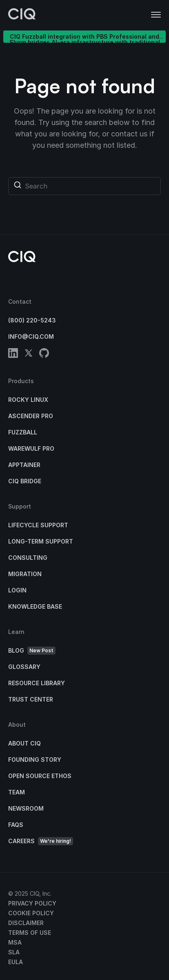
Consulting (28, 558)
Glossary (24, 667)
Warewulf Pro (31, 448)
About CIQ (24, 743)
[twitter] (29, 354)
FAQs (16, 825)
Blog (32, 651)
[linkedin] (13, 354)
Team (17, 792)
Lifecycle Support (38, 525)
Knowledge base (35, 606)
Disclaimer (26, 923)
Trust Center (31, 699)
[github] (44, 354)
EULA (16, 962)
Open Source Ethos (40, 776)
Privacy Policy (32, 903)
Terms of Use (30, 933)
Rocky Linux (28, 400)
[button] (156, 15)
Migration (25, 574)
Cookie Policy (31, 913)
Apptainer (24, 465)
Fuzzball (23, 432)
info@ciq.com (31, 337)
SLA (14, 952)
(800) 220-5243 (32, 320)
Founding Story (35, 760)
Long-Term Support (41, 541)
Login (17, 590)
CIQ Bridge (25, 481)
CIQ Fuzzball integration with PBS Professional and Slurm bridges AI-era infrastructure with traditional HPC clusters (85, 38)
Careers (41, 841)
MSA (15, 942)
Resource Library (37, 683)
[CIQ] (22, 15)
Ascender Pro (31, 416)
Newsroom (26, 808)
